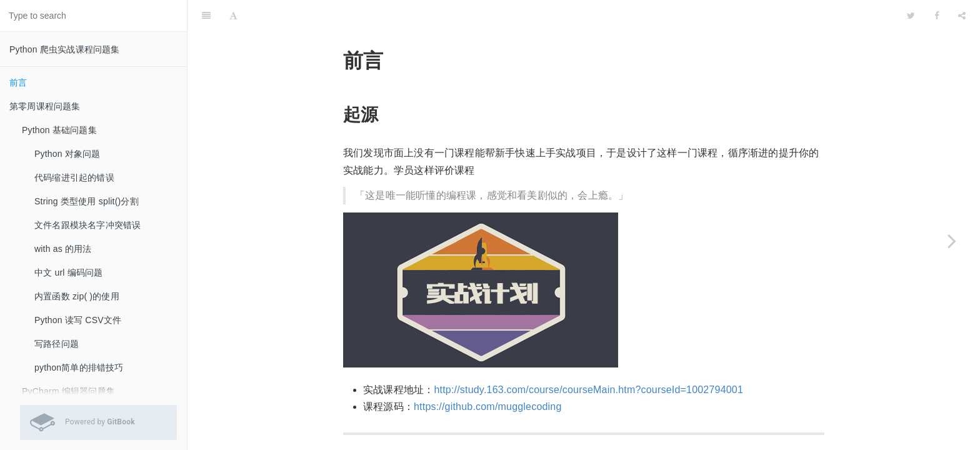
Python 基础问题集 (59, 130)
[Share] (962, 16)
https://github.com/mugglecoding (488, 407)
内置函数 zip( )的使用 (77, 296)
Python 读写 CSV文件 (78, 320)
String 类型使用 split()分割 (87, 201)
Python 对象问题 (67, 154)
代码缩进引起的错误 (74, 177)
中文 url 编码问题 (69, 272)
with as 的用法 (63, 249)
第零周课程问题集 (45, 106)
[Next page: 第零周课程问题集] (952, 241)
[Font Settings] (233, 16)
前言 (18, 82)
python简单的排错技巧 (79, 367)
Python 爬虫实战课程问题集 (65, 49)
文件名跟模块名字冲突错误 (87, 225)
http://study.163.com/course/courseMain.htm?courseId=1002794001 (588, 390)
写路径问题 (57, 344)
